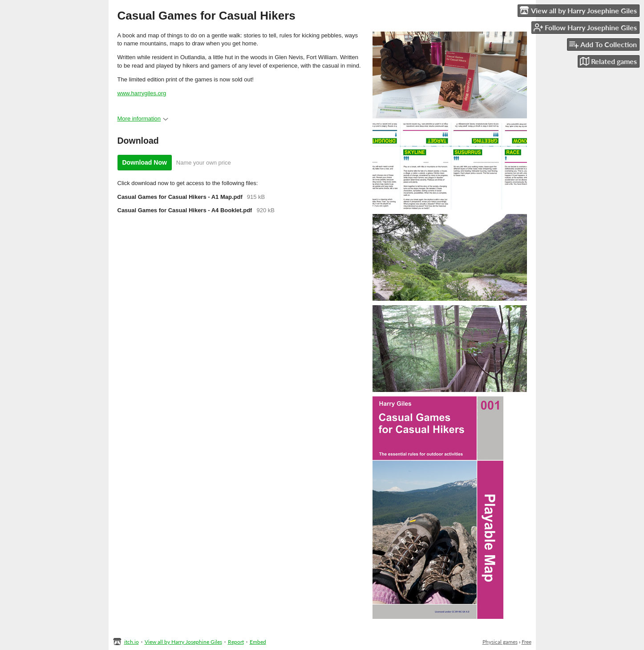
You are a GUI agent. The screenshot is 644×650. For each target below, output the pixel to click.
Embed (258, 642)
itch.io (132, 642)
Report (236, 642)
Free (527, 642)
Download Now (145, 162)
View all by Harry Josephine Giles (183, 642)
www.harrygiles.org (142, 93)
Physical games (500, 642)
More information (143, 119)
